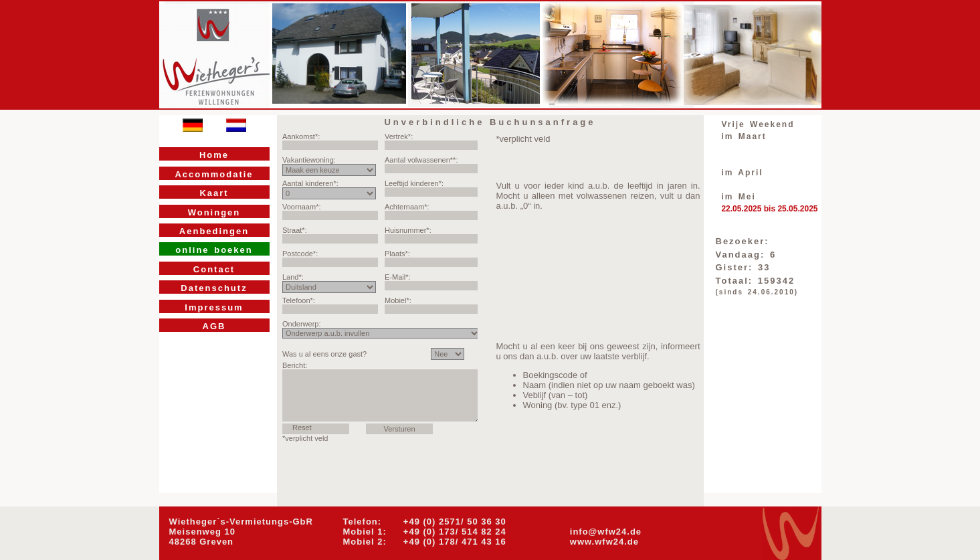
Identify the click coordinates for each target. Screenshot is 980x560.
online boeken (214, 250)
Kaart (214, 193)
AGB (214, 326)
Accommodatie (214, 174)
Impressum (214, 307)
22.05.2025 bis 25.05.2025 (769, 209)
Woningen (214, 212)
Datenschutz (214, 288)
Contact (214, 269)
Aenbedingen (214, 231)
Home (214, 155)
